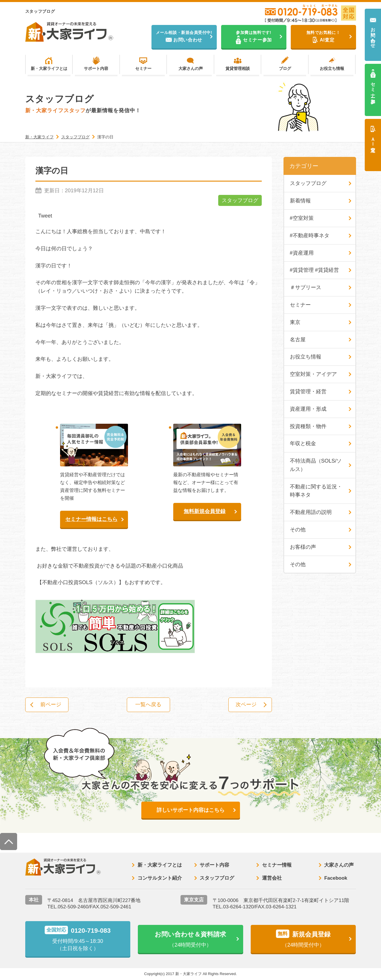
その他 (298, 530)
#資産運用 (302, 253)
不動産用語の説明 (311, 512)
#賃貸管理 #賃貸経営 (314, 270)
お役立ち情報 (332, 68)
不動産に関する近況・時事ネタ (316, 491)
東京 (295, 322)
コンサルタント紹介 (160, 878)
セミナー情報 (277, 865)
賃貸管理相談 (238, 68)
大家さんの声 (191, 68)
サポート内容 (96, 68)
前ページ (51, 705)
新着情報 (300, 201)
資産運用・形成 (308, 409)
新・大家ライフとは (49, 68)
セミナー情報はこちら (91, 519)
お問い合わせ (373, 35)
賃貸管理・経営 (308, 392)
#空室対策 (302, 218)
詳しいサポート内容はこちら (191, 810)
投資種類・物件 (308, 426)
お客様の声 (303, 547)
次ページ (246, 705)
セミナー (143, 68)
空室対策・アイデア (313, 374)
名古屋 (298, 340)
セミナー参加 (373, 87)
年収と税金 (303, 443)
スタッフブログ (240, 200)
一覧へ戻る (149, 705)
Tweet (45, 216)
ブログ (285, 68)
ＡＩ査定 (373, 139)
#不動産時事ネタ (310, 236)
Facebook (336, 878)
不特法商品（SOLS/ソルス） (316, 465)
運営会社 (272, 878)
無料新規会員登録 (205, 511)
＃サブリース (306, 287)
